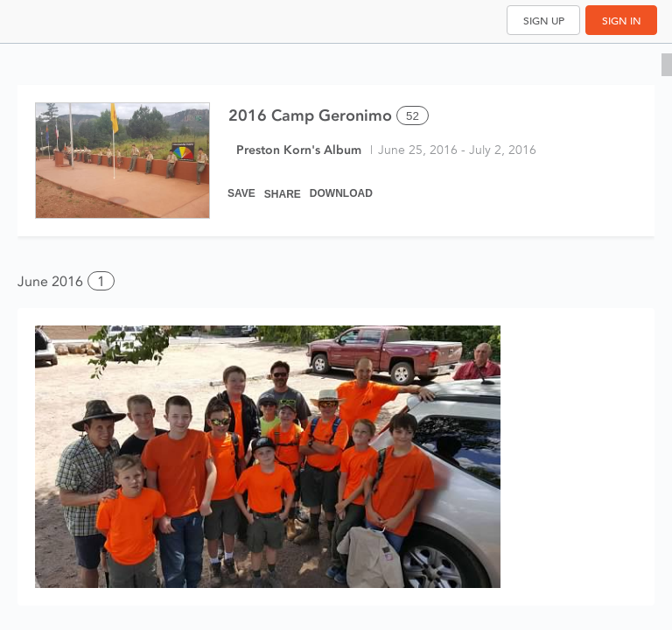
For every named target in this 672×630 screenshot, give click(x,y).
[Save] (241, 185)
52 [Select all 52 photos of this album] (413, 116)
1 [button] (101, 281)
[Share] (283, 185)
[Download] (341, 185)
